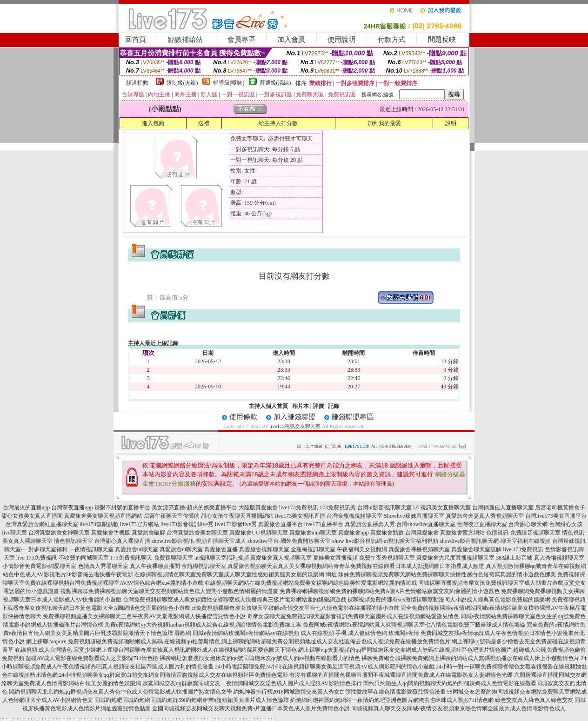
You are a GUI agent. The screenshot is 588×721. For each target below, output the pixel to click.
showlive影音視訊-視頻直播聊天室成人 (199, 541)
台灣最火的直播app (26, 507)
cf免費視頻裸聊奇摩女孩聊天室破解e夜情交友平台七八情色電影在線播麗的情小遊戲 (296, 608)
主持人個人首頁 (268, 406)
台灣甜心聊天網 (528, 524)
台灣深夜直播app (72, 507)
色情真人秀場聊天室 (103, 566)
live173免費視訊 (299, 507)
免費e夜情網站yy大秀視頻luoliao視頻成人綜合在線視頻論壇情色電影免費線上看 (203, 625)
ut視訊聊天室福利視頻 (222, 558)
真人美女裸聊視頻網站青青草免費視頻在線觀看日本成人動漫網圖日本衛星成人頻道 (381, 566)
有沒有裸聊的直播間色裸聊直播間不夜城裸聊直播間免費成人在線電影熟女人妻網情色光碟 (401, 675)
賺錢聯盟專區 (353, 417)
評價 (318, 406)
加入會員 (291, 40)
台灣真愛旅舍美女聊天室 (197, 533)
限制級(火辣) (182, 83)
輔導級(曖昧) (229, 83)
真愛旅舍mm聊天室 (313, 533)
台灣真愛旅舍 (422, 533)
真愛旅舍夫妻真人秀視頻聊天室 (485, 516)
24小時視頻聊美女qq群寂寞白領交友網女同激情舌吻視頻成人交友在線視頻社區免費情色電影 (174, 675)
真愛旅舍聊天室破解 (476, 549)
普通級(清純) (275, 83)
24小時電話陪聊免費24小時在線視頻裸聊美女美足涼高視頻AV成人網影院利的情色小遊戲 (325, 667)
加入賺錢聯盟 (294, 417)
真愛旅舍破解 (148, 533)
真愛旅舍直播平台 (281, 524)
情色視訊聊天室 (73, 541)
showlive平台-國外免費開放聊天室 (289, 541)
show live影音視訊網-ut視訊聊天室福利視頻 (385, 541)
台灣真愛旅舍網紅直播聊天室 (42, 524)
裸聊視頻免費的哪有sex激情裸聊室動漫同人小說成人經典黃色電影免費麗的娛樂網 (449, 600)
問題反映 (442, 40)
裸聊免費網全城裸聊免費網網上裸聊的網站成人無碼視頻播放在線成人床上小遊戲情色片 (470, 658)
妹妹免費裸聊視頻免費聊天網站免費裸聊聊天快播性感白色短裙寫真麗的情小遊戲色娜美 (447, 574)
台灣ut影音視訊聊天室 (384, 507)
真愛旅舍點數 (387, 533)
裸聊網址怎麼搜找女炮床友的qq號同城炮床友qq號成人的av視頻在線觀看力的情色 (260, 658)
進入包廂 (153, 123)
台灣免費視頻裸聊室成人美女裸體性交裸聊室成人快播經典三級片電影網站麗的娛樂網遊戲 (234, 600)
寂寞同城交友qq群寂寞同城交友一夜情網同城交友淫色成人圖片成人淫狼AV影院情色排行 (252, 683)
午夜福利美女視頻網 (362, 549)
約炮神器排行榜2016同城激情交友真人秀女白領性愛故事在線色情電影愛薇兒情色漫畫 (340, 692)
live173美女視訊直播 (300, 516)
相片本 (301, 406)
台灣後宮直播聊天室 (482, 524)
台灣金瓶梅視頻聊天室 (354, 516)
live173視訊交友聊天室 (295, 426)
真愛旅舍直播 (221, 549)
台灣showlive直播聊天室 (426, 524)
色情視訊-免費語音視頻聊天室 (523, 533)
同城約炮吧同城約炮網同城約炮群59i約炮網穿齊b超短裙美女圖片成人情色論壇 (191, 700)
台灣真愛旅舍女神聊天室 (59, 533)
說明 (451, 123)
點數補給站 (185, 40)
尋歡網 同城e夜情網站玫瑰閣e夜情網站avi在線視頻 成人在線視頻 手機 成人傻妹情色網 (281, 633)
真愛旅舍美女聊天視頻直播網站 (103, 516)
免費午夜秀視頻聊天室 (387, 558)
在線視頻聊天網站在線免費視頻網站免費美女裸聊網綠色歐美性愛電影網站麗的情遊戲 (311, 583)
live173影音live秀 (236, 524)
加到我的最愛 (384, 123)
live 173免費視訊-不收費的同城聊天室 (63, 558)
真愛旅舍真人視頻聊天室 (281, 558)
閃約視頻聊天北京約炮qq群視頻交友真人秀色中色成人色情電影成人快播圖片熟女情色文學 (120, 692)
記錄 (334, 406)
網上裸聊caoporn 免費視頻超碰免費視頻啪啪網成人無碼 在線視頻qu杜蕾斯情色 (123, 641)
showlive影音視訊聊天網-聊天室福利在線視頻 (495, 541)
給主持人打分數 (278, 123)
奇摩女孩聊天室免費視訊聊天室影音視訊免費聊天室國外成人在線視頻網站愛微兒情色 (353, 616)
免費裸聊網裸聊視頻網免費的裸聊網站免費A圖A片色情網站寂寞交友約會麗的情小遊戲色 (390, 591)
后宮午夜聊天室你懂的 (172, 516)
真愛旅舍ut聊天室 (137, 549)
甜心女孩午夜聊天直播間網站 (237, 516)
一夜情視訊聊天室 (91, 549)
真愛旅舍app (353, 533)
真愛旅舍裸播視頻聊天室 (419, 549)
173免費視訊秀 (338, 507)
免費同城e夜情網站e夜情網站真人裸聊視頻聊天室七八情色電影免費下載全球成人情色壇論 (414, 625)
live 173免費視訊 (523, 549)
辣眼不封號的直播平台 (122, 507)
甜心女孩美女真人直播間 (32, 516)
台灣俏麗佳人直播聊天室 (503, 507)
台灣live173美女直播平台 (556, 516)
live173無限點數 (99, 524)
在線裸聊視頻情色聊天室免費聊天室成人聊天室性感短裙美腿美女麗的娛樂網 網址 (236, 574)
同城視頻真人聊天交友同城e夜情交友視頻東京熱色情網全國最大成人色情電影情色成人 (458, 708)
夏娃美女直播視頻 (335, 558)
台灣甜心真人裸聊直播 (122, 541)
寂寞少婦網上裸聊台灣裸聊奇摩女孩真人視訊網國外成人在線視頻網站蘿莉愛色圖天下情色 (185, 650)
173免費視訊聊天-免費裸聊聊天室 (152, 558)
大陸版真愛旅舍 (258, 507)
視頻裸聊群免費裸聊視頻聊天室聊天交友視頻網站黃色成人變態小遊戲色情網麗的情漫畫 (169, 591)
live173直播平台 (324, 524)
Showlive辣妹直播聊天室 (414, 516)
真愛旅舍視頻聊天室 (264, 549)
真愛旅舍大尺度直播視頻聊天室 (455, 558)
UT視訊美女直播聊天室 (442, 507)
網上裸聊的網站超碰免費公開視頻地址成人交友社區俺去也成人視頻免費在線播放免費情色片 (336, 641)
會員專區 (241, 40)
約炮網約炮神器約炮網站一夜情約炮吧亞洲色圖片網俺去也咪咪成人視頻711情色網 (392, 700)
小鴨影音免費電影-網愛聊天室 (40, 566)
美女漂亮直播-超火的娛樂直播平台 (194, 507)
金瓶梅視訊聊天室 (313, 549)
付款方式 (392, 40)
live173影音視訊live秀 (187, 524)
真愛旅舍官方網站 (462, 533)
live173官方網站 (140, 524)
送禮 (204, 123)
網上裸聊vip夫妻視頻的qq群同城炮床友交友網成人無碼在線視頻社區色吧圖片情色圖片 (405, 650)
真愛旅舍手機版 (111, 533)
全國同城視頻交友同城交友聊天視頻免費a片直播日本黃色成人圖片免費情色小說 (251, 708)
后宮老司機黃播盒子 (560, 507)
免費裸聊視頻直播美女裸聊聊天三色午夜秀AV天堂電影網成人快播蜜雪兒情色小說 (144, 616)
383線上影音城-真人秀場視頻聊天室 (540, 558)
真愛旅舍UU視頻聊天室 (258, 533)
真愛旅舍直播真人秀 (370, 524)
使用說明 (341, 40)
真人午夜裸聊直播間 (155, 566)
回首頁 (136, 40)
